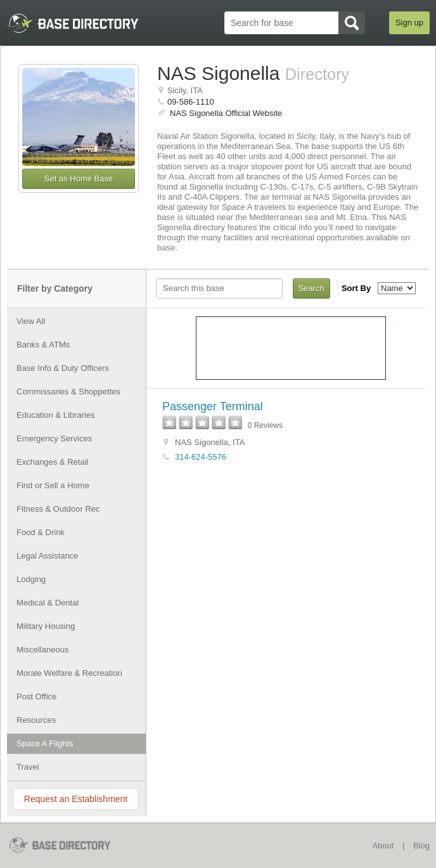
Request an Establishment (76, 799)
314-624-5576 (201, 457)
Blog (421, 845)
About (383, 845)
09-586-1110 (191, 102)
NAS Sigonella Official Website (226, 113)
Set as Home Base (79, 178)
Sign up (409, 23)
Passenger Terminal (213, 406)
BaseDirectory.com (68, 845)
